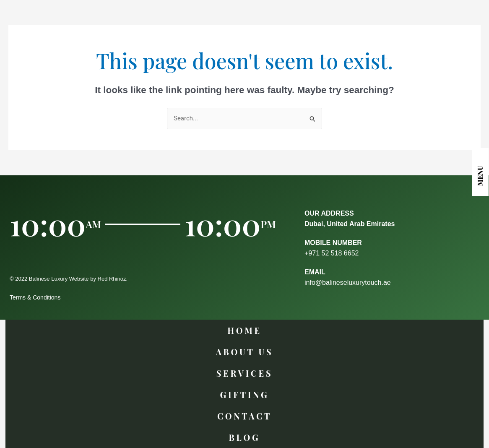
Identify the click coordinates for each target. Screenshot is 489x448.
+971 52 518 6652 (332, 253)
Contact (244, 416)
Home (244, 330)
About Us (245, 352)
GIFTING (245, 395)
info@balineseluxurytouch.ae (348, 283)
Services (245, 373)
